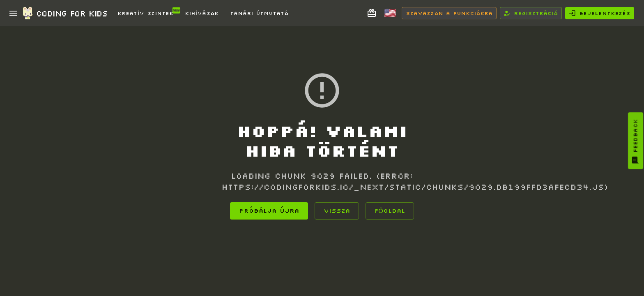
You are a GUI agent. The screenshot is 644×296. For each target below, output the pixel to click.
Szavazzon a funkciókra (449, 13)
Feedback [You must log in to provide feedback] (635, 141)
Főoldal (390, 211)
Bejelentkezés (599, 13)
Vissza (337, 211)
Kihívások (202, 13)
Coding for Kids (64, 13)
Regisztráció (530, 13)
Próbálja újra (269, 211)
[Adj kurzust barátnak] (372, 13)
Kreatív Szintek (147, 11)
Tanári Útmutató (259, 13)
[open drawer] (13, 13)
